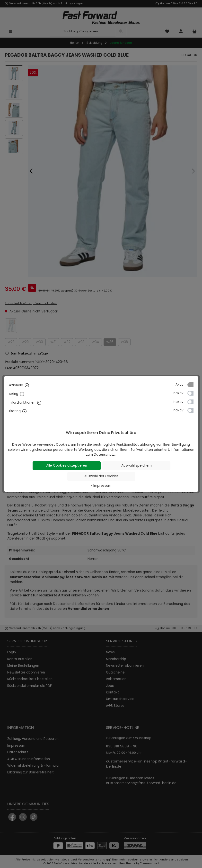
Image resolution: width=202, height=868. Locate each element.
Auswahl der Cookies (101, 476)
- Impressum (101, 486)
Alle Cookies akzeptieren (67, 465)
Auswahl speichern (136, 465)
